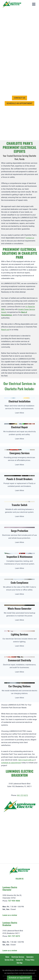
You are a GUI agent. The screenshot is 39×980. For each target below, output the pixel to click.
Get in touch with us (26, 739)
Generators (30, 936)
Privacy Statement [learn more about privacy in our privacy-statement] (26, 973)
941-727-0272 (22, 774)
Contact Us (19, 939)
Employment (16, 35)
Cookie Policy (11, 973)
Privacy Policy (30, 939)
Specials (15, 39)
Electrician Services (18, 936)
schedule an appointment (11, 742)
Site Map (19, 942)
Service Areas (9, 939)
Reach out (5, 309)
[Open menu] (34, 4)
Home (7, 936)
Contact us (30, 217)
